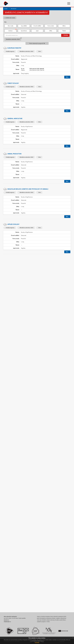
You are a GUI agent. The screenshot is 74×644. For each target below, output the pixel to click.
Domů (6, 9)
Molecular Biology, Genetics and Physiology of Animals (28, 189)
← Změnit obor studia (10, 18)
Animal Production (14, 154)
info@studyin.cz (7, 622)
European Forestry (14, 48)
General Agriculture (15, 119)
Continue (37, 643)
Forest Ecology (13, 83)
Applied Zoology (13, 224)
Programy (14, 9)
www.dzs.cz (6, 620)
